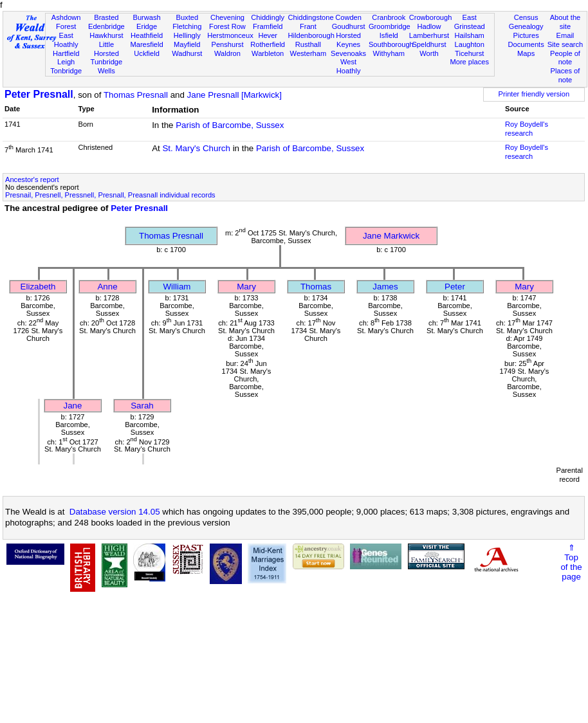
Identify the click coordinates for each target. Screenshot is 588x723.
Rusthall (308, 44)
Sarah (142, 406)
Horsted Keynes (348, 40)
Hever (268, 35)
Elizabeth (38, 287)
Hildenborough (311, 35)
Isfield (389, 35)
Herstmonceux (230, 35)
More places (469, 62)
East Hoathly (66, 40)
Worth (429, 53)
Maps (526, 53)
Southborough (391, 44)
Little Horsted (106, 49)
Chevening (227, 17)
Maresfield (146, 44)
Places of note (565, 75)
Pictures (526, 35)
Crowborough (431, 17)
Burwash (146, 17)
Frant (308, 26)
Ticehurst (469, 53)
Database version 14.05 (115, 512)
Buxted (187, 17)
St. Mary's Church (196, 148)
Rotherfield (268, 44)
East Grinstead (470, 22)
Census (526, 17)
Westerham (308, 53)
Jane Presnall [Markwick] (234, 95)
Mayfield (187, 44)
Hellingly (187, 35)
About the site (565, 22)
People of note (565, 58)
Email (565, 35)
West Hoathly (349, 66)
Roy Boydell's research (527, 129)
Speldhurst (429, 44)
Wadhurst (187, 53)
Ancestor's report (32, 179)
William (177, 287)
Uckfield (147, 53)
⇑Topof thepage (571, 562)
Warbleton (268, 53)
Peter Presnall (39, 94)
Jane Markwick (391, 236)
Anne (107, 287)
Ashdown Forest (66, 22)
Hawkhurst (106, 35)
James (385, 287)
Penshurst (227, 44)
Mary (246, 287)
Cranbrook (389, 17)
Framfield (268, 26)
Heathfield (147, 35)
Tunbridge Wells (107, 66)
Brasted (106, 17)
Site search (565, 44)
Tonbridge (66, 71)
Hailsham (470, 35)
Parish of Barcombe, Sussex (230, 125)
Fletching (187, 26)
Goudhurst (349, 26)
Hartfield (66, 53)
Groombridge (390, 26)
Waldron (227, 53)
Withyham (389, 53)
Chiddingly (268, 17)
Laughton (470, 44)
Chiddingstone (311, 17)
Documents (526, 44)
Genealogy (526, 26)
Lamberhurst (429, 35)
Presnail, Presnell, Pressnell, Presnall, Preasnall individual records (110, 195)
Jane (73, 406)
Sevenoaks (348, 53)
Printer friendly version (534, 94)
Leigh (66, 62)
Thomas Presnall (136, 95)
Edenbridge (106, 26)
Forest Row (227, 26)
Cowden (348, 17)
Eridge (147, 26)
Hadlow (429, 26)
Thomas (316, 287)
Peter (455, 287)
